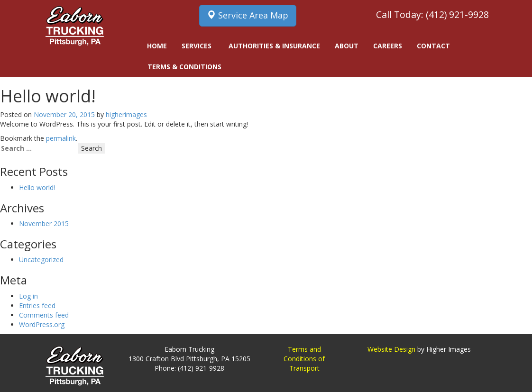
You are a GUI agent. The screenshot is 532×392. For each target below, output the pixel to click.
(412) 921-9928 (457, 14)
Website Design (391, 349)
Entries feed (37, 305)
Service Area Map (248, 15)
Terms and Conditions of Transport (304, 359)
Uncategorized (41, 260)
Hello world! (37, 187)
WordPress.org (42, 324)
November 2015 (44, 223)
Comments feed (44, 315)
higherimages (126, 114)
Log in (28, 296)
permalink (61, 138)
